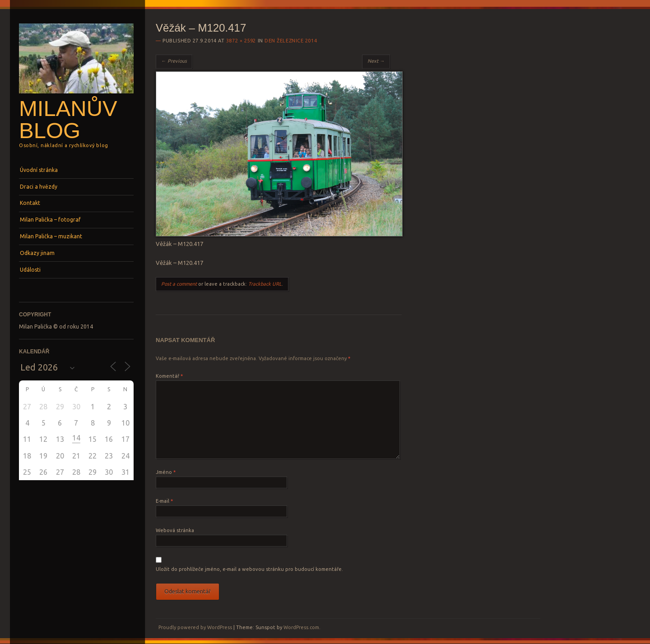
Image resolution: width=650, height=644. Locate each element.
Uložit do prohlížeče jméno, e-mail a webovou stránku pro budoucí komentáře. (249, 569)
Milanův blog (68, 119)
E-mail (164, 501)
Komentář (169, 376)
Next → (376, 61)
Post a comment (179, 284)
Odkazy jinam (37, 253)
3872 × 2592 (241, 41)
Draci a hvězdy (39, 187)
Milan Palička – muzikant (51, 236)
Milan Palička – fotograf (50, 220)
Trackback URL (265, 284)
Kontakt (30, 203)
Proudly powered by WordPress (195, 627)
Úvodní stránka (39, 170)
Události (30, 270)
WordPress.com (301, 627)
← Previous (174, 61)
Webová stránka (175, 530)
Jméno (166, 472)
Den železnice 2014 (291, 41)
